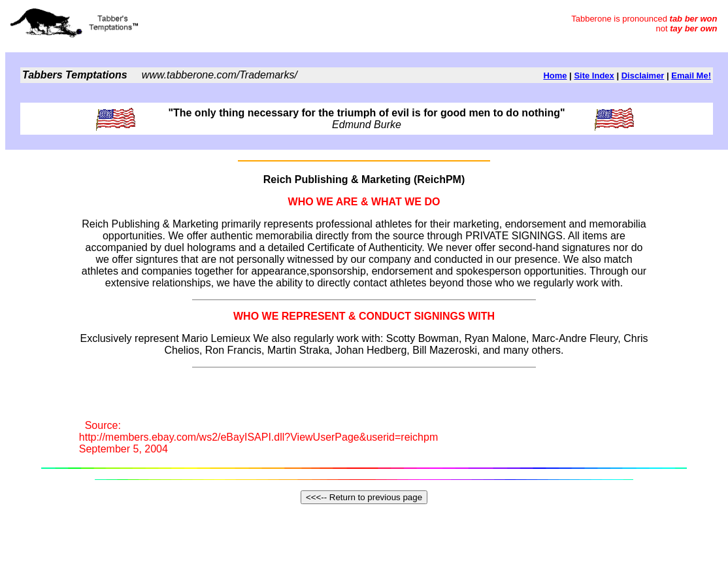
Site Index (594, 76)
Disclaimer (643, 76)
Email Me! (691, 76)
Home (555, 76)
